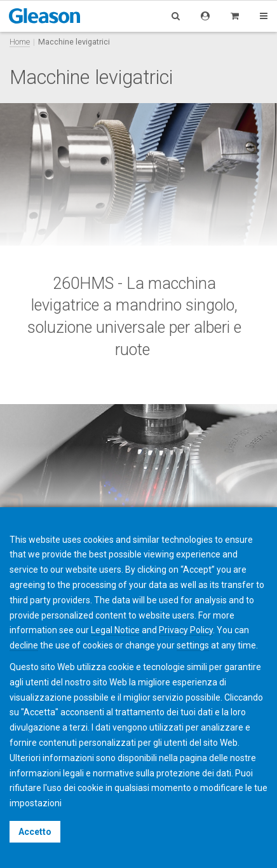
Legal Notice (115, 630)
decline (24, 645)
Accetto (35, 832)
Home (20, 42)
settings (193, 645)
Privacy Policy (186, 630)
